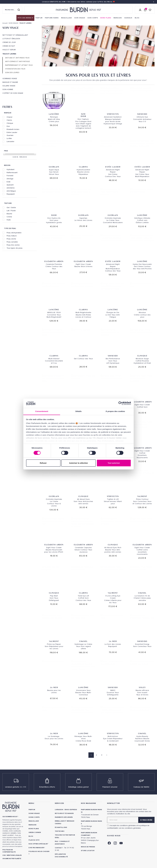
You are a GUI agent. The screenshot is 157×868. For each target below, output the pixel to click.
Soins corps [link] (34, 817)
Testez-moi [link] (60, 831)
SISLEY (142, 687)
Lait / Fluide (11, 211)
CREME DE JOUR (9, 42)
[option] (98, 47)
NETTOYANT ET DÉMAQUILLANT (15, 35)
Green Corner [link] (35, 832)
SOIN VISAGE (11, 28)
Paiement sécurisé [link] (110, 787)
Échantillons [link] (61, 827)
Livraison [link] (59, 810)
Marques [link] (32, 825)
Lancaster (10, 141)
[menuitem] (25, 18)
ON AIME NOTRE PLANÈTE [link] (12, 859)
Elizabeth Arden (13, 129)
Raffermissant (12, 172)
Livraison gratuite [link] (16, 787)
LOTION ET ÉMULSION (11, 39)
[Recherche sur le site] (12, 10)
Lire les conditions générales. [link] (130, 828)
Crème (9, 217)
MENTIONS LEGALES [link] (14, 855)
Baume (9, 214)
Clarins (9, 120)
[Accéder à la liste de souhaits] (150, 10)
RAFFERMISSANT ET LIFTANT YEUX (19, 65)
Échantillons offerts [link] (47, 787)
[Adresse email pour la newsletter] (131, 820)
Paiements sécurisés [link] (64, 817)
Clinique (10, 123)
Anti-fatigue (11, 191)
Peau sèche (11, 239)
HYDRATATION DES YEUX (15, 69)
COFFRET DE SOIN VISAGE (13, 93)
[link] (25, 18)
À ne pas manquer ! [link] (37, 848)
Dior (8, 126)
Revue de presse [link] (88, 847)
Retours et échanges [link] (64, 813)
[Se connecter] (140, 10)
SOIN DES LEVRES (12, 73)
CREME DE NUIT (9, 46)
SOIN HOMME (8, 89)
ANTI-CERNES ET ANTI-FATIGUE (17, 62)
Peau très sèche (13, 245)
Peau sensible (12, 242)
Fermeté (10, 176)
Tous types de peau (15, 248)
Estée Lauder (12, 132)
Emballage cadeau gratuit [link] (78, 787)
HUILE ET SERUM (9, 50)
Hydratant (10, 169)
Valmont (142, 496)
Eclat (8, 182)
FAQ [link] (56, 841)
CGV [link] (4, 855)
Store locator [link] (88, 851)
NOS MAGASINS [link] (88, 803)
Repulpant (11, 194)
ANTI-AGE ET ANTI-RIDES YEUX (17, 58)
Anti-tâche (11, 188)
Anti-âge (10, 179)
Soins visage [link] (34, 813)
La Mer (9, 138)
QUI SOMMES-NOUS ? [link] (10, 817)
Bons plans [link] (34, 829)
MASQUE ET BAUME (10, 82)
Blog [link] (31, 836)
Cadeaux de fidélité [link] (141, 787)
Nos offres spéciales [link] (38, 844)
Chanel (9, 117)
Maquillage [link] (34, 821)
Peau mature (12, 236)
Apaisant (10, 185)
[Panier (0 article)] (145, 10)
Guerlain (10, 135)
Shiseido (142, 114)
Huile (9, 220)
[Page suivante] (106, 755)
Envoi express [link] (71, 810)
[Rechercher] (19, 10)
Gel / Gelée (11, 207)
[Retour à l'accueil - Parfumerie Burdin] (78, 10)
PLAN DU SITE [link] (34, 840)
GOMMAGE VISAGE (10, 79)
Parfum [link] (32, 810)
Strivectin (113, 114)
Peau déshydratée (14, 233)
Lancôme (54, 114)
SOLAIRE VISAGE (9, 86)
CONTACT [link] (59, 848)
